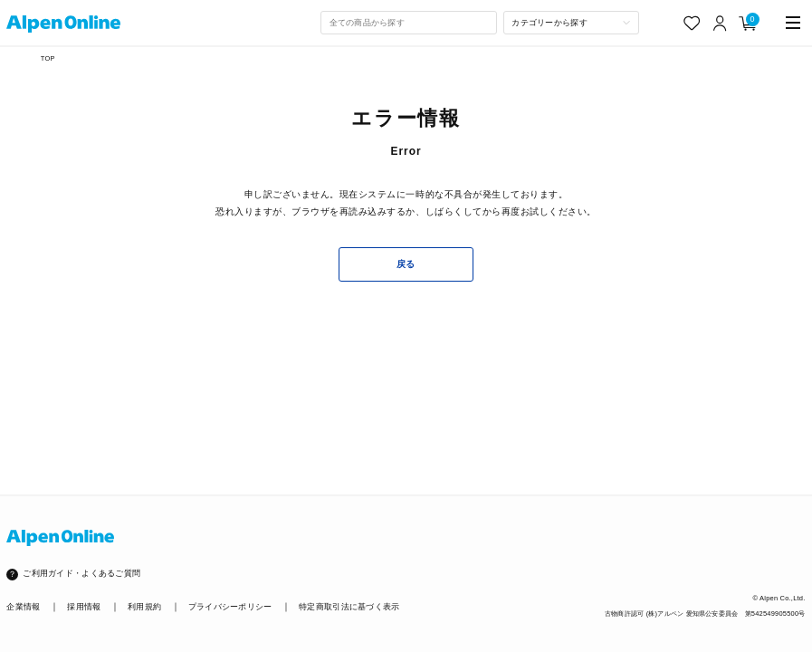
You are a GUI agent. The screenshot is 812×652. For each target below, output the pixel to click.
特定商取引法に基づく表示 (349, 607)
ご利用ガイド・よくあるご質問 (81, 573)
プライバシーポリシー (230, 607)
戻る (406, 264)
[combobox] (408, 23)
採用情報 (84, 607)
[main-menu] (793, 23)
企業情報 (23, 607)
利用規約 (144, 607)
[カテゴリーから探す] (571, 23)
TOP (48, 58)
